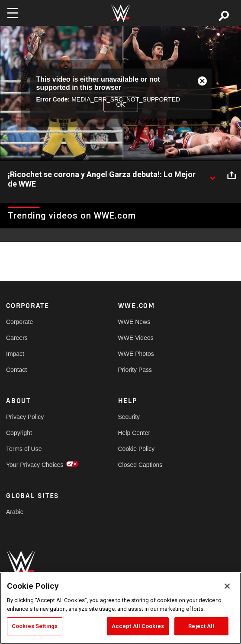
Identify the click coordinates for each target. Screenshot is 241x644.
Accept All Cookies (138, 626)
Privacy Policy (25, 417)
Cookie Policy (137, 449)
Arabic (15, 512)
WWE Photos (136, 354)
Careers (17, 338)
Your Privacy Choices (34, 465)
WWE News (134, 322)
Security (129, 417)
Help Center (134, 433)
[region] (120, 608)
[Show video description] (212, 175)
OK (120, 104)
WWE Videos (136, 338)
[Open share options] (231, 175)
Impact (15, 354)
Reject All (201, 626)
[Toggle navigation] (13, 13)
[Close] (227, 586)
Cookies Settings (35, 626)
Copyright (19, 433)
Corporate (19, 322)
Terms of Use (24, 449)
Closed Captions (140, 465)
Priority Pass (135, 370)
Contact (16, 370)
